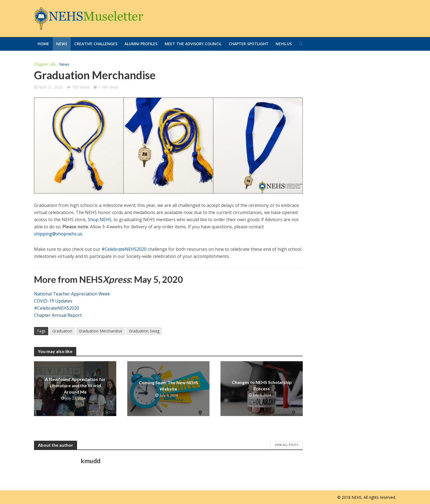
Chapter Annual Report (58, 315)
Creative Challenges (96, 44)
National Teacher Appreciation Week (72, 294)
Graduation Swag (144, 331)
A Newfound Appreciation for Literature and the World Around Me (75, 385)
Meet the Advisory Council (193, 44)
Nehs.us (284, 44)
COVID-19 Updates (53, 301)
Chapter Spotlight (249, 44)
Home (43, 44)
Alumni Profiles (141, 44)
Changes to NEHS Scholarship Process (262, 385)
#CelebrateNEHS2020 (124, 249)
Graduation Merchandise (101, 331)
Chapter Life (45, 64)
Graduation (62, 331)
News (62, 44)
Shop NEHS (100, 220)
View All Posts (287, 445)
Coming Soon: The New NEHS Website (168, 385)
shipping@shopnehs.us (58, 234)
